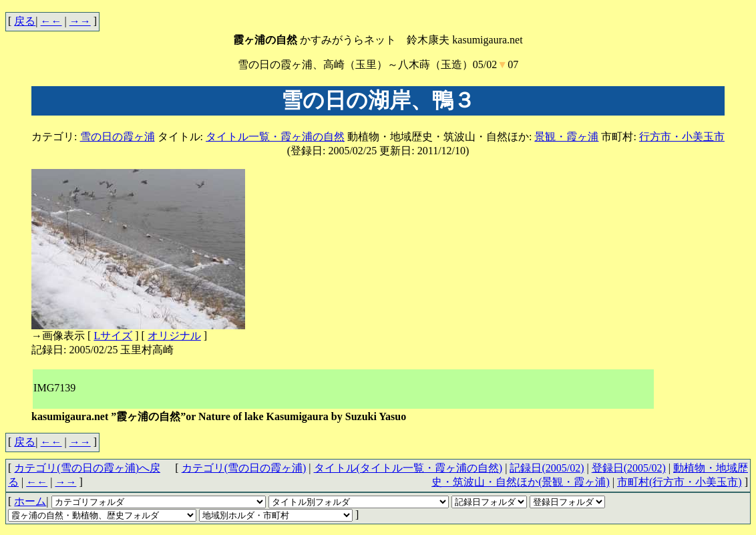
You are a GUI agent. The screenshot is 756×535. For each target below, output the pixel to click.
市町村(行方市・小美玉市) (680, 482)
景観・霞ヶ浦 (566, 137)
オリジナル (174, 336)
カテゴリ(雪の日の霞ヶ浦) (244, 468)
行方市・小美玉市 (682, 137)
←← (51, 21)
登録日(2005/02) (629, 468)
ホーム (30, 501)
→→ (80, 21)
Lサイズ (113, 336)
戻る (25, 21)
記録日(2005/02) (547, 468)
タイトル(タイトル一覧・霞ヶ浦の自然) (408, 468)
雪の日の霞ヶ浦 (118, 137)
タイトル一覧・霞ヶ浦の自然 (275, 137)
